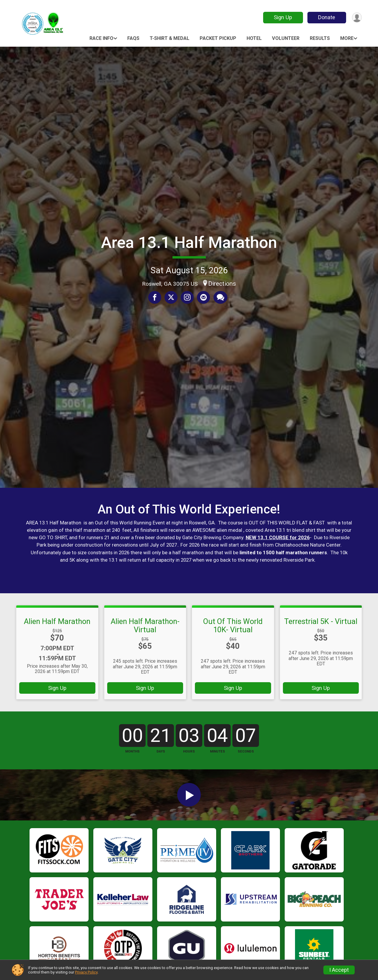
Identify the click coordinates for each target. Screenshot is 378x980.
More (347, 38)
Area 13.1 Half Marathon (189, 242)
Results (320, 38)
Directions (222, 284)
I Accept (339, 970)
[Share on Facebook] (155, 298)
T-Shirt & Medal (170, 38)
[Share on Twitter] (171, 298)
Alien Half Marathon (57, 621)
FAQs (133, 38)
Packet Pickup (218, 38)
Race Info (101, 38)
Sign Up (282, 17)
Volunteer (286, 38)
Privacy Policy (86, 972)
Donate (326, 17)
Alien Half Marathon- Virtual (145, 625)
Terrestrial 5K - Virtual (321, 621)
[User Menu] (356, 18)
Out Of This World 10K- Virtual (233, 625)
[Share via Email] (203, 298)
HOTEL (254, 38)
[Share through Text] (220, 298)
